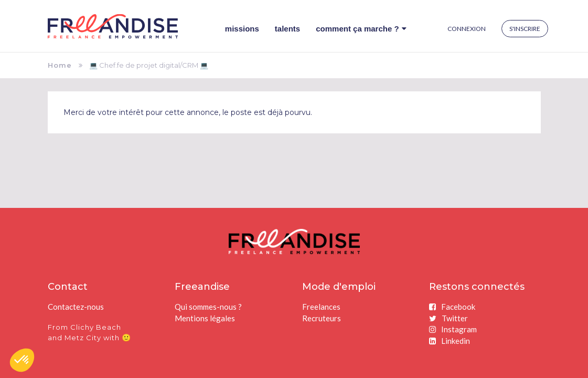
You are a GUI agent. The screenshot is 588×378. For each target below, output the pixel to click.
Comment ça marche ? (361, 29)
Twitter (448, 318)
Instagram (453, 329)
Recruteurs (322, 318)
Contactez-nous (76, 307)
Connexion (467, 29)
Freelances (321, 307)
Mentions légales (205, 318)
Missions (242, 29)
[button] (22, 360)
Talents (287, 29)
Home (60, 65)
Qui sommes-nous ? (208, 307)
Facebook (452, 307)
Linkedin (450, 341)
